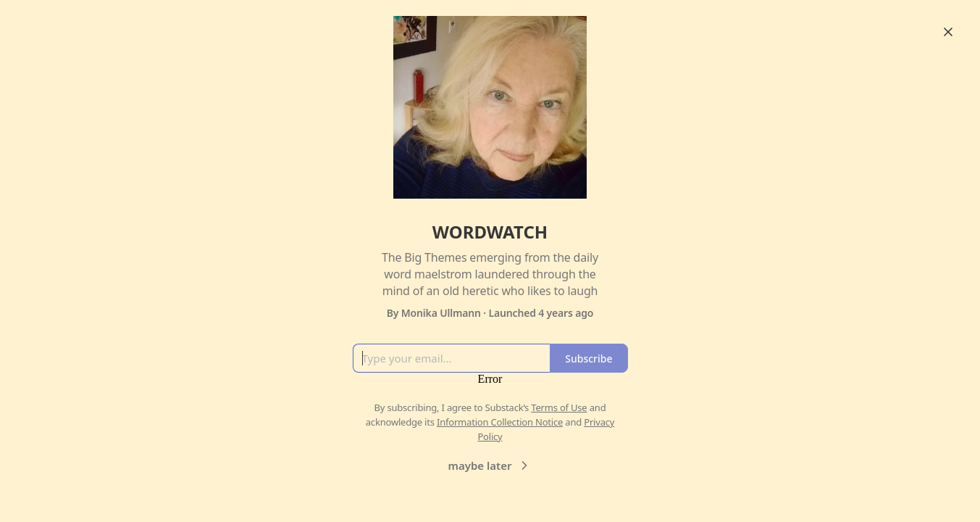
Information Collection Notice (500, 422)
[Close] (948, 32)
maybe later (490, 465)
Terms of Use (559, 407)
